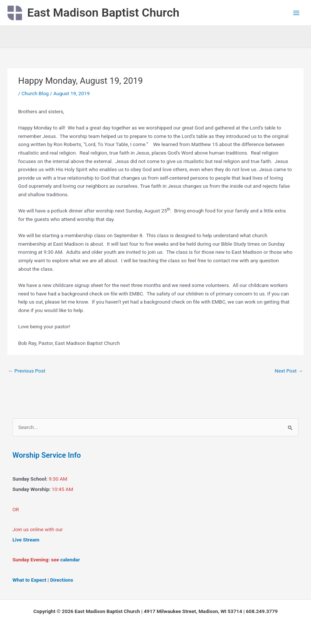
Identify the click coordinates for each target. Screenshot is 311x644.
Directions (62, 580)
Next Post (289, 371)
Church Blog (35, 93)
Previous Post (27, 371)
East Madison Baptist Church (103, 13)
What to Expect (29, 580)
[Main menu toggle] (296, 13)
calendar (70, 560)
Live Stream (26, 540)
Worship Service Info (47, 455)
